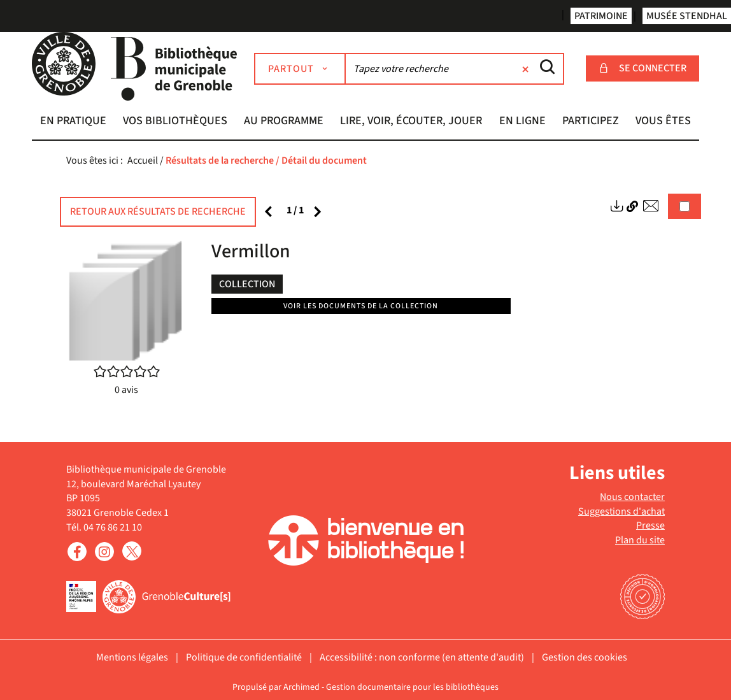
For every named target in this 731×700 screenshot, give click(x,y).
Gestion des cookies (585, 657)
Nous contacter (632, 497)
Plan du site (640, 540)
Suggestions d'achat (621, 511)
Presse (650, 525)
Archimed (302, 687)
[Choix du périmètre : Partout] (300, 69)
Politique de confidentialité (244, 657)
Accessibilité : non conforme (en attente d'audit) (422, 657)
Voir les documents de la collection (361, 306)
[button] (73, 122)
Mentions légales (132, 657)
